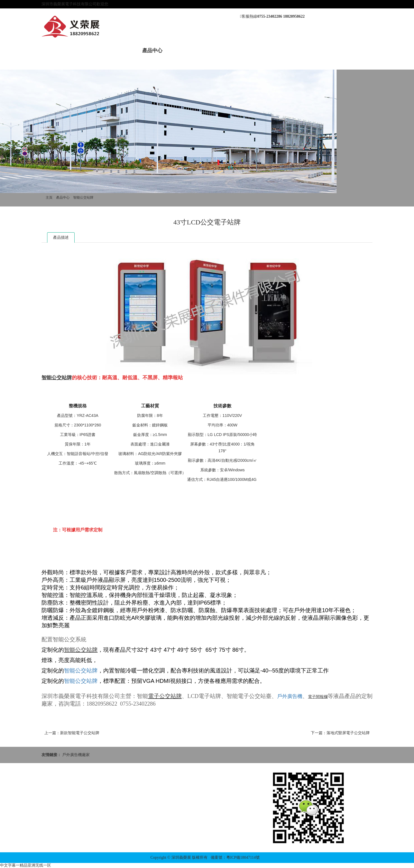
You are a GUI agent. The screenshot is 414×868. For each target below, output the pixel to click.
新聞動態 (121, 50)
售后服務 (216, 50)
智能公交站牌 (83, 198)
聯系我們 (279, 50)
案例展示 (184, 50)
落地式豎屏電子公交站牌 (348, 733)
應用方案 (247, 50)
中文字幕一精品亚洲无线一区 (26, 865)
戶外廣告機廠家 (76, 755)
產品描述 (61, 237)
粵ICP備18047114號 (243, 857)
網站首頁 (57, 50)
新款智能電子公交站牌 (80, 733)
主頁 (49, 198)
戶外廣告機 (290, 696)
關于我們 (89, 50)
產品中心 (152, 50)
